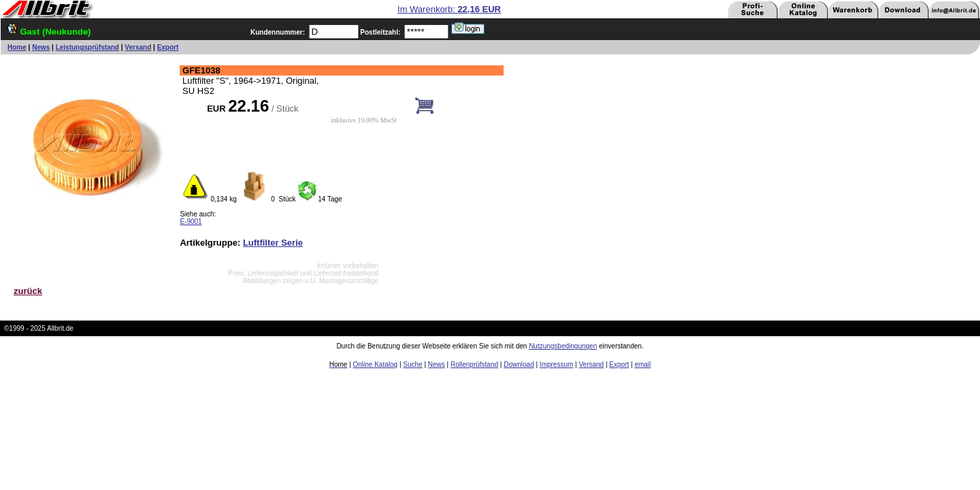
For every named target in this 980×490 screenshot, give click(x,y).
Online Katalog (376, 364)
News (41, 47)
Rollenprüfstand (474, 364)
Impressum (556, 364)
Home (17, 47)
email (642, 364)
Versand (138, 47)
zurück (28, 291)
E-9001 (191, 222)
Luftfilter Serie (273, 243)
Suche (412, 364)
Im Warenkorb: (449, 9)
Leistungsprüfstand (87, 47)
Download (519, 364)
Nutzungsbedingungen (563, 346)
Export (168, 47)
